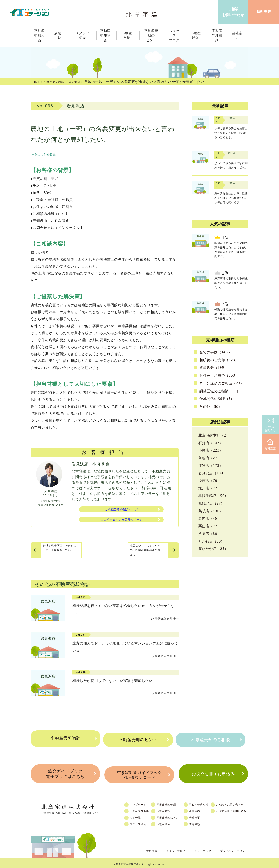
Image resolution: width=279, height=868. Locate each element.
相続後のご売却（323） (219, 360)
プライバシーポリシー (232, 848)
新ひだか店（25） (213, 549)
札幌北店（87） (211, 503)
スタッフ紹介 (141, 822)
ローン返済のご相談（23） (222, 383)
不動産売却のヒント (138, 740)
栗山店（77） (210, 526)
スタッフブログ (168, 848)
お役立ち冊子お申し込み (240, 809)
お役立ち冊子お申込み (213, 773)
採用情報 (141, 848)
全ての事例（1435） (216, 352)
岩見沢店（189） (213, 473)
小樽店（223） (211, 450)
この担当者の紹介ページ (122, 510)
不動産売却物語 (65, 740)
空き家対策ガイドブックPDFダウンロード (139, 773)
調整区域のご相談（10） (220, 391)
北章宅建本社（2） (214, 435)
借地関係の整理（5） (217, 399)
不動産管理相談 (205, 802)
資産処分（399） (214, 367)
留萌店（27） (210, 458)
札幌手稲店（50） (213, 496)
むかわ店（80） (211, 541)
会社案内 (201, 809)
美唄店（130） (211, 511)
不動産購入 (168, 822)
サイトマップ (197, 848)
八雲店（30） (210, 534)
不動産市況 (128, 35)
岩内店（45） (210, 518)
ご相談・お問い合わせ (238, 802)
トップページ (141, 802)
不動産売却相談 (142, 809)
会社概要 (201, 816)
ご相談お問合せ (270, 425)
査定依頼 (201, 822)
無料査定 (270, 444)
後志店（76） (210, 480)
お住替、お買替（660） (219, 375)
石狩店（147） (211, 443)
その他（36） (211, 406)
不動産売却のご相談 (210, 740)
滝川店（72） (210, 488)
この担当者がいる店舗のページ (121, 521)
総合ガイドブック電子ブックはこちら (65, 773)
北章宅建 (144, 13)
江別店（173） (211, 465)
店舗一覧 (138, 816)
